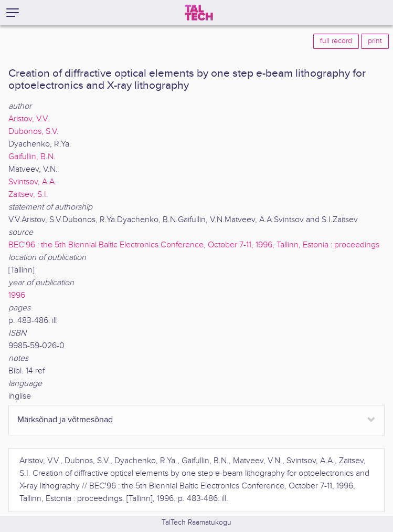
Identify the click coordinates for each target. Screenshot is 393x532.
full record (336, 41)
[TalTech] (199, 13)
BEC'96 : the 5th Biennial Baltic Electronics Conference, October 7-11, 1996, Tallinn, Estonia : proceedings (194, 245)
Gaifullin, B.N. (32, 157)
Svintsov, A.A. (33, 182)
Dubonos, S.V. (34, 132)
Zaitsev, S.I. (28, 195)
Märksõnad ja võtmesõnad (65, 420)
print (375, 41)
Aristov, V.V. (29, 119)
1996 (17, 295)
